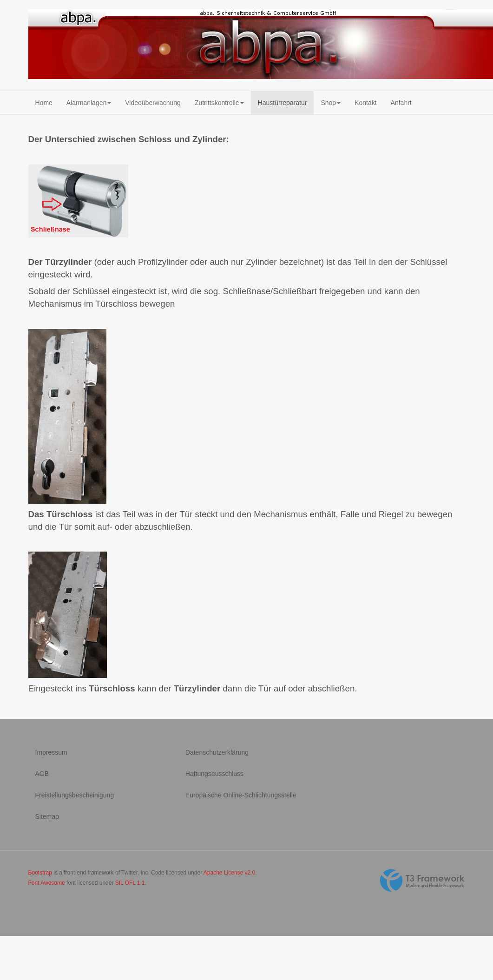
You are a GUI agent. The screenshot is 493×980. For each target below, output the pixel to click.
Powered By (422, 881)
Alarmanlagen (89, 103)
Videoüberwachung (153, 103)
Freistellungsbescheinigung (75, 795)
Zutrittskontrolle (219, 103)
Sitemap (47, 816)
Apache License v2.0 (229, 873)
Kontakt (365, 103)
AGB (42, 774)
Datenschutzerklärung (217, 752)
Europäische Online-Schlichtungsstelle (241, 795)
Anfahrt (401, 103)
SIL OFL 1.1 (130, 883)
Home (44, 103)
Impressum (51, 752)
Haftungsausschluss (214, 774)
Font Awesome (47, 883)
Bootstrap (40, 873)
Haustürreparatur (283, 103)
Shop (331, 103)
